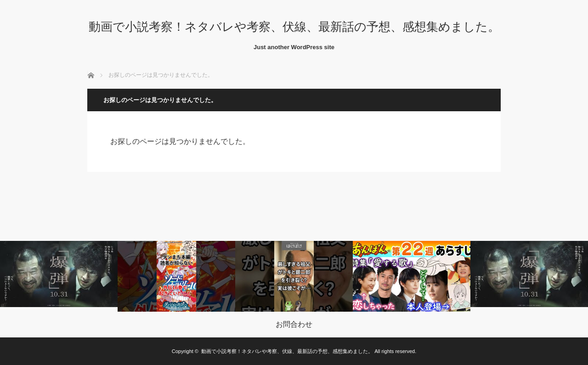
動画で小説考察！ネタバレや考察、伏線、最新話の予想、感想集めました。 (294, 27)
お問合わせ (294, 325)
